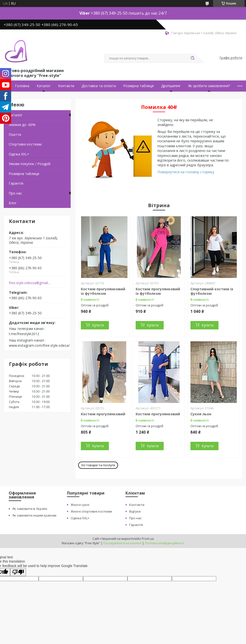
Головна (22, 86)
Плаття (15, 135)
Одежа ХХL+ (19, 154)
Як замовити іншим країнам (34, 515)
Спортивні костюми (25, 144)
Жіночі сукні (80, 505)
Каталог (44, 86)
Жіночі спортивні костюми (91, 511)
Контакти (66, 86)
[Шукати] (192, 58)
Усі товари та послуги (98, 465)
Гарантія (16, 183)
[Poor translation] (18, 572)
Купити (98, 325)
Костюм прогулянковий (103, 414)
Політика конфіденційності (165, 543)
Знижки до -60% (22, 125)
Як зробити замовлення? (209, 86)
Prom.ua (148, 539)
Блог (13, 203)
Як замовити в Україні (30, 509)
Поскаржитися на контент (123, 543)
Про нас (15, 193)
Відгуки (135, 511)
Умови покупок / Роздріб (30, 164)
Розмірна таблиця (138, 86)
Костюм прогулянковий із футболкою (103, 291)
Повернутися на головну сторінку (186, 172)
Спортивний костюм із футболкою (212, 291)
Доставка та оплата (99, 86)
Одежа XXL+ (80, 518)
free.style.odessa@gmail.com (31, 283)
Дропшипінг (171, 86)
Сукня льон (201, 414)
